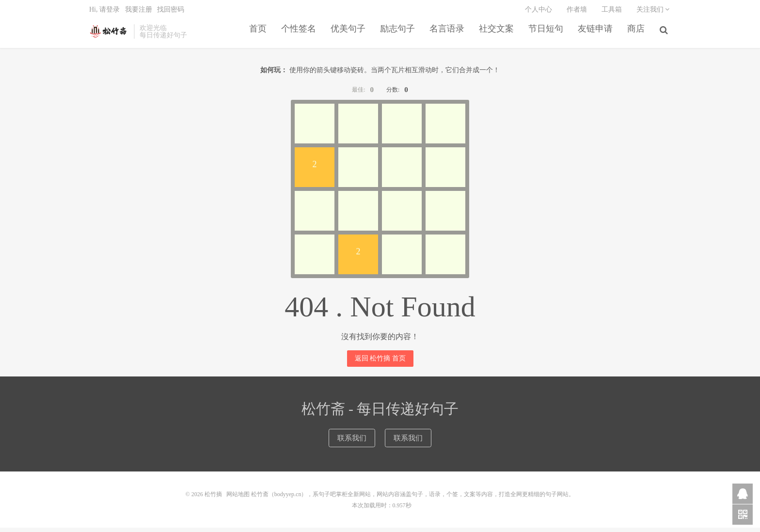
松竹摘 (109, 34)
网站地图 (238, 499)
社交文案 (498, 34)
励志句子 (399, 34)
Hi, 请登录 (104, 12)
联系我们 (350, 443)
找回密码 (171, 12)
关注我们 (653, 12)
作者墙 (577, 12)
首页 (259, 34)
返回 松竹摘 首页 (380, 363)
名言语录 (448, 34)
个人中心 (538, 12)
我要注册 (139, 12)
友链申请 (597, 34)
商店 (637, 34)
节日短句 (547, 34)
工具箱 (612, 12)
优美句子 (349, 34)
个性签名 (300, 34)
